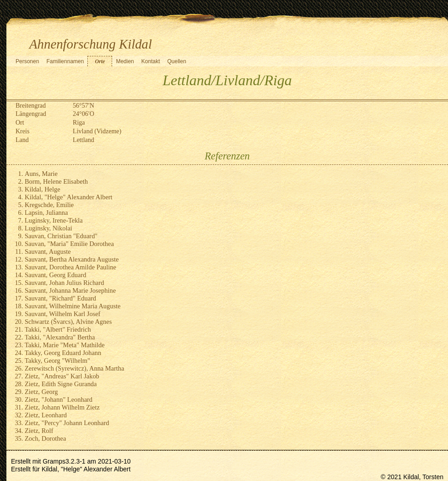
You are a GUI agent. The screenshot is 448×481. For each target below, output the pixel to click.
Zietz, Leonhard (46, 415)
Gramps (54, 461)
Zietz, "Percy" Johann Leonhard (67, 423)
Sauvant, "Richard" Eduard (60, 298)
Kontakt (151, 61)
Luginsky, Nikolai (49, 228)
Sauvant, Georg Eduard (55, 275)
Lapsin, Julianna (46, 213)
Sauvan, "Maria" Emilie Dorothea (69, 244)
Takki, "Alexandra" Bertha (60, 337)
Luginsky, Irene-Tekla (54, 220)
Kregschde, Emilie (49, 205)
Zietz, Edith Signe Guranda (61, 384)
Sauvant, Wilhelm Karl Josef (62, 314)
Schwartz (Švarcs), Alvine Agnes (68, 322)
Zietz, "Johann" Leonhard (59, 399)
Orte (100, 61)
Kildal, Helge (43, 189)
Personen (27, 61)
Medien (125, 61)
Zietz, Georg (41, 392)
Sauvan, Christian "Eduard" (61, 236)
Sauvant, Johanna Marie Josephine (70, 290)
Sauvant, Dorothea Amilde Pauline (70, 267)
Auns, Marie (41, 174)
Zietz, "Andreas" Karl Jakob (62, 376)
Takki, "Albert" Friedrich (58, 329)
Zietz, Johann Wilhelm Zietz (62, 407)
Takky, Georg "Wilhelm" (57, 361)
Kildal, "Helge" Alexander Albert (69, 197)
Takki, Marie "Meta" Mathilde (65, 345)
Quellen (176, 61)
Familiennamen (65, 61)
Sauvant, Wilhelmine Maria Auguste (73, 306)
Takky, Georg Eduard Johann (63, 353)
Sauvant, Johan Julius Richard (64, 283)
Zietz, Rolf (39, 431)
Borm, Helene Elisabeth (56, 181)
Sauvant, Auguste (48, 251)
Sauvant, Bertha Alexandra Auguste (72, 259)
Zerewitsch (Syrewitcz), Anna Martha (74, 368)
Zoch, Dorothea (45, 438)
